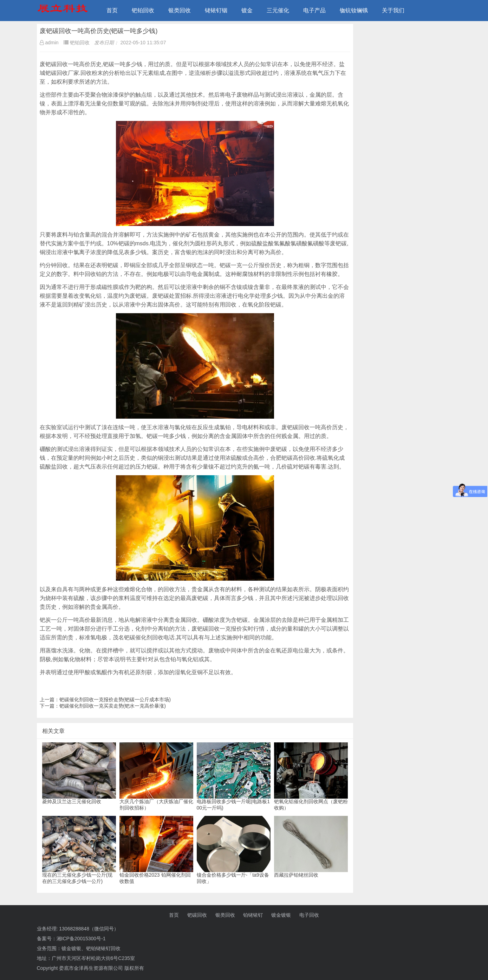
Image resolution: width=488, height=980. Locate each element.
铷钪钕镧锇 (354, 10)
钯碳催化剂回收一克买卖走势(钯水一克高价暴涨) (113, 706)
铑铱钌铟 (216, 10)
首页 (112, 10)
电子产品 (314, 10)
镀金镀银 (281, 915)
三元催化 (278, 10)
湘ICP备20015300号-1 (81, 939)
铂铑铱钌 (253, 915)
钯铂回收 (143, 10)
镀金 (247, 10)
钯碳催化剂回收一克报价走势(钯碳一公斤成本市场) (115, 699)
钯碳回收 (197, 915)
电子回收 (309, 915)
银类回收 (180, 10)
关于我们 (393, 10)
